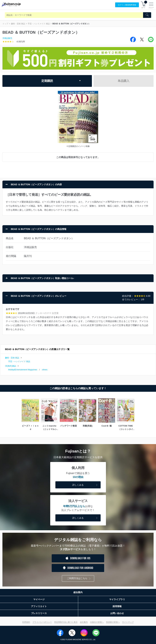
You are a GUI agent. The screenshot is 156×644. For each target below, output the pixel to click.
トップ (5, 24)
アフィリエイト (39, 606)
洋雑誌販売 (7, 38)
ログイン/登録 (127, 5)
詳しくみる (85, 485)
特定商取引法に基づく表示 (66, 622)
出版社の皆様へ (97, 622)
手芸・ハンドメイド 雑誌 (39, 24)
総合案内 (78, 592)
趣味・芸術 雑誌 (18, 24)
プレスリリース (39, 613)
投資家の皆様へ (113, 622)
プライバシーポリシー (42, 622)
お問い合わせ (117, 613)
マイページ (39, 599)
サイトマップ (128, 622)
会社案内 (84, 622)
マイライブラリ (117, 599)
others (45, 370)
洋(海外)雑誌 (10, 366)
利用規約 (26, 622)
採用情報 (117, 606)
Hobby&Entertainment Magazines (23, 370)
